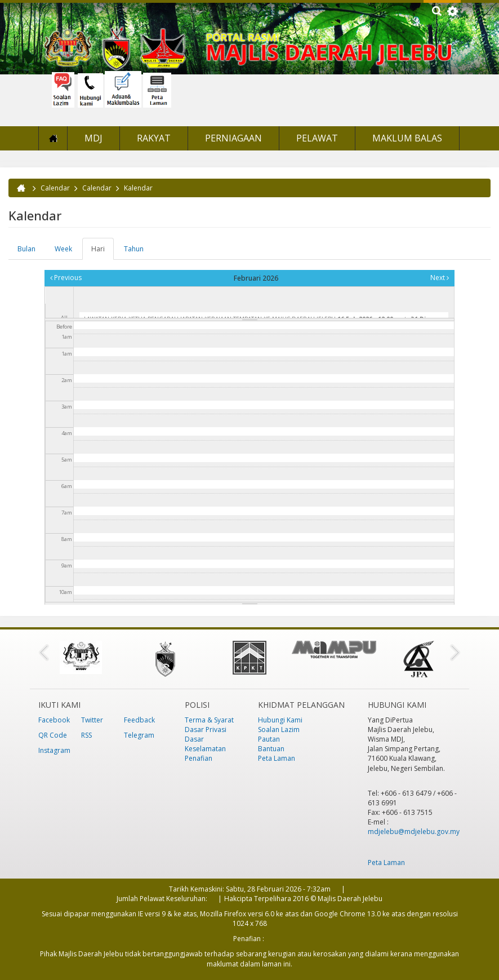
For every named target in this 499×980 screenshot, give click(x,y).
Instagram (54, 750)
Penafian (199, 758)
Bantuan (271, 749)
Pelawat (317, 138)
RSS (86, 735)
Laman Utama (53, 138)
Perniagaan (233, 138)
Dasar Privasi (206, 730)
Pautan (269, 739)
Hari (103, 252)
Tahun (134, 249)
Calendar (55, 188)
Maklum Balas (407, 138)
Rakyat (154, 138)
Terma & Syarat (209, 720)
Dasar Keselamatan (205, 744)
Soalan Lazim (279, 730)
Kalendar (138, 188)
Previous (66, 278)
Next (440, 278)
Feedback (139, 720)
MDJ (93, 138)
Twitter (92, 720)
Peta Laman (277, 758)
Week (63, 249)
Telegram (139, 735)
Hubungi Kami (280, 720)
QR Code (53, 735)
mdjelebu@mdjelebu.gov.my (414, 832)
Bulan (26, 249)
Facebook (54, 720)
